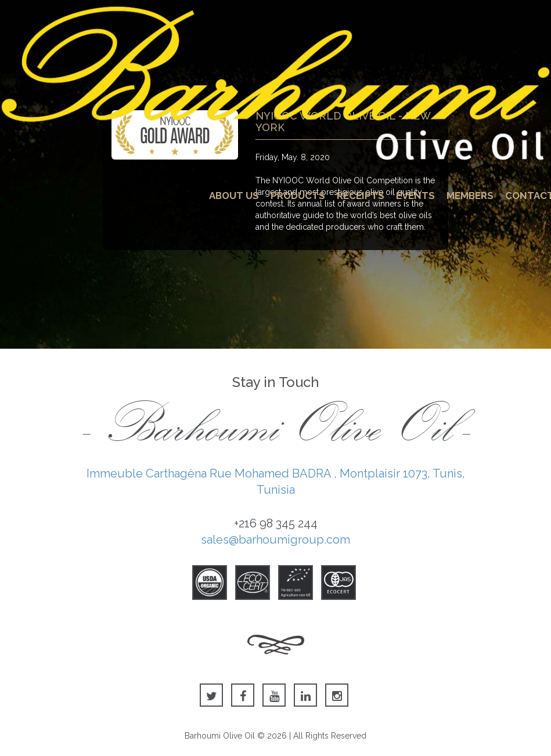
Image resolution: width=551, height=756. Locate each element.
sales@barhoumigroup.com (275, 540)
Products (298, 196)
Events (415, 196)
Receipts (361, 196)
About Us (234, 196)
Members (470, 196)
